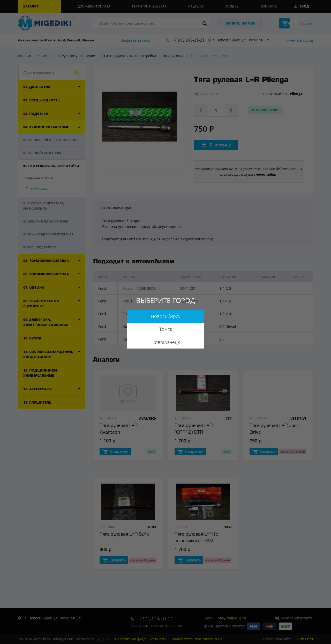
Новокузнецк (166, 342)
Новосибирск (165, 316)
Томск (166, 329)
